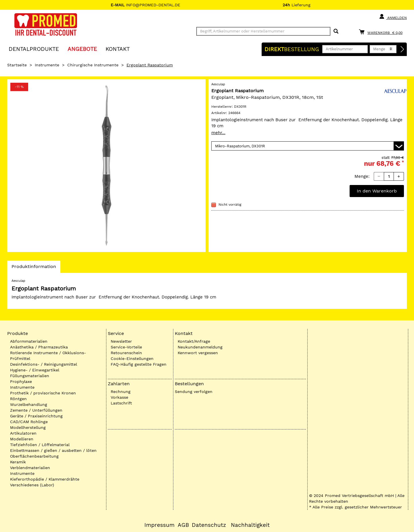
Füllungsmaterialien (30, 376)
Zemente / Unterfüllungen (36, 410)
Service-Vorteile (126, 347)
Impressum (159, 525)
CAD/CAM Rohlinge (29, 422)
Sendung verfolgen (194, 392)
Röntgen (18, 399)
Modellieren (22, 439)
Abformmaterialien (29, 341)
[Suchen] (336, 31)
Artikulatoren (23, 433)
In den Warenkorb (377, 191)
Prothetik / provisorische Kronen (43, 393)
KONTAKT (118, 49)
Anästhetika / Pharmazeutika (39, 347)
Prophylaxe (21, 381)
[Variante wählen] (308, 146)
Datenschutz (209, 525)
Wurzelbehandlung (29, 404)
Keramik (18, 462)
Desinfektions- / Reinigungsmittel (44, 364)
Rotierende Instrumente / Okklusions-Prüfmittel (48, 356)
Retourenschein (126, 353)
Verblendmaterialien (30, 468)
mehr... (218, 133)
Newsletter (121, 341)
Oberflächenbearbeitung (34, 456)
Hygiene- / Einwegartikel (35, 370)
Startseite (17, 65)
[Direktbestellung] (402, 49)
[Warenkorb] (382, 32)
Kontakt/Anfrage (194, 341)
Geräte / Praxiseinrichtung (36, 416)
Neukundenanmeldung (200, 347)
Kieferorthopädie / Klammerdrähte (45, 479)
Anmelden (393, 17)
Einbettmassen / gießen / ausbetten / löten (53, 450)
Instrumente (47, 65)
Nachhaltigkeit (250, 525)
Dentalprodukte (34, 49)
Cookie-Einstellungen (132, 358)
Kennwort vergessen (198, 353)
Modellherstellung (28, 427)
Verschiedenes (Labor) (32, 485)
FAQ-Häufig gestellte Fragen (139, 364)
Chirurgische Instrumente (93, 65)
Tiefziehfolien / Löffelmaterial (40, 445)
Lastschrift (121, 403)
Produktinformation (34, 268)
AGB (183, 525)
